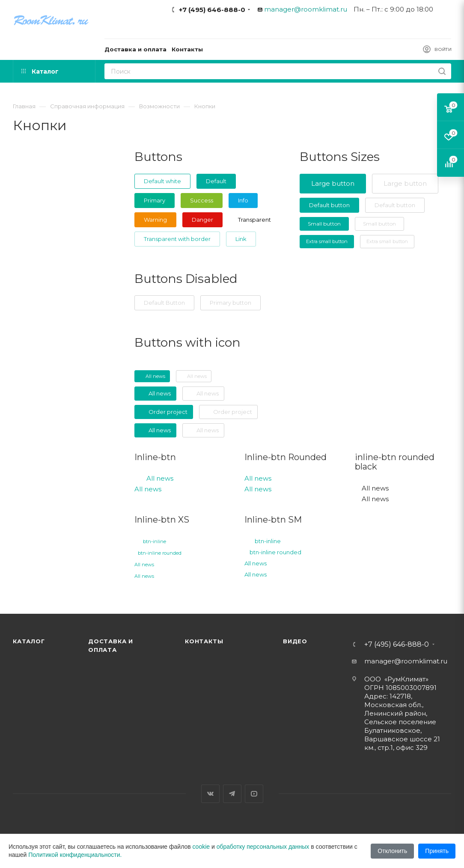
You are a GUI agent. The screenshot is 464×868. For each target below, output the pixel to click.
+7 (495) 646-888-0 (212, 10)
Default (216, 181)
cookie (201, 847)
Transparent (254, 220)
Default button (329, 205)
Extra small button (327, 241)
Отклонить (392, 851)
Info (243, 200)
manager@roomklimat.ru (306, 9)
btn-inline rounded (160, 553)
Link (241, 239)
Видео (295, 641)
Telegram (232, 794)
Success (202, 200)
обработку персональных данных (263, 847)
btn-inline (155, 541)
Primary (155, 200)
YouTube (254, 794)
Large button (333, 183)
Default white (162, 181)
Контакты (204, 641)
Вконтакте (210, 794)
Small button (324, 224)
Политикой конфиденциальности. (75, 855)
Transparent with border (177, 239)
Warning (155, 220)
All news (160, 478)
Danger (202, 220)
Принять (437, 851)
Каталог (29, 641)
